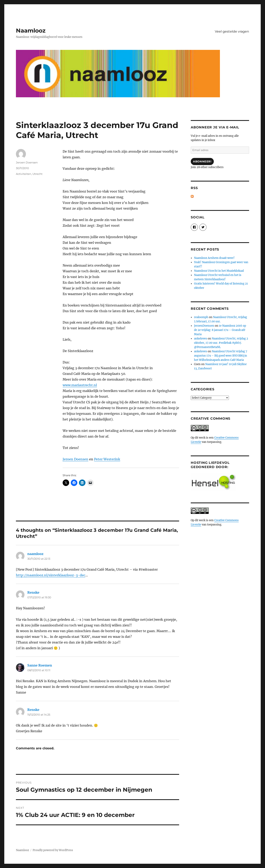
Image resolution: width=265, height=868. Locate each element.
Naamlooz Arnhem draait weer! (214, 258)
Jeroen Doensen (75, 459)
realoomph (201, 317)
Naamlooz (31, 31)
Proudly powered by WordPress (53, 850)
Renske (33, 592)
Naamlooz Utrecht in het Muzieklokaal (219, 271)
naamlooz (35, 554)
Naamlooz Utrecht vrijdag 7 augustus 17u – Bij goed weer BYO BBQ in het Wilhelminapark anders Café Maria (221, 356)
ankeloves (201, 339)
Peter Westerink (107, 459)
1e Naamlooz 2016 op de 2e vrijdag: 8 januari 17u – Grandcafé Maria (220, 330)
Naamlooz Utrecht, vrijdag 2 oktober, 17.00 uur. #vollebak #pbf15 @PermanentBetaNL (221, 343)
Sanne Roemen (40, 665)
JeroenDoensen (204, 326)
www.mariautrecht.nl (80, 385)
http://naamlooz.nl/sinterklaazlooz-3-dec (51, 575)
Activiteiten (24, 174)
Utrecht (37, 174)
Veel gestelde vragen (232, 31)
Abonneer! (202, 161)
